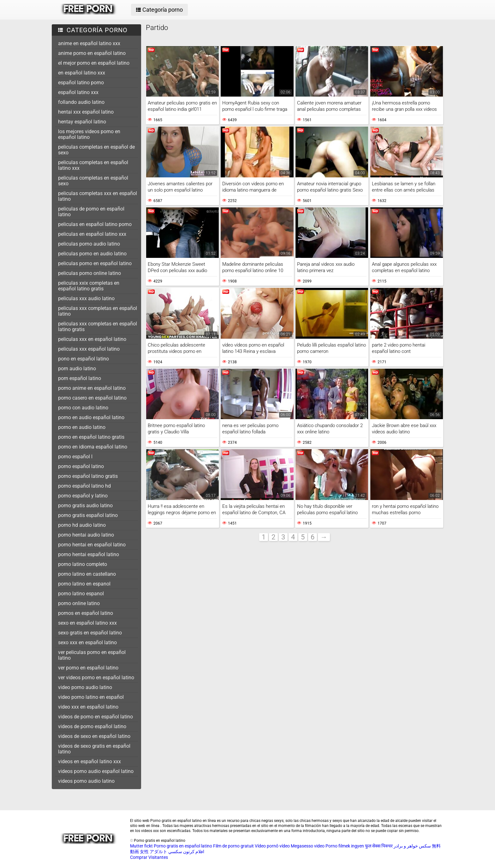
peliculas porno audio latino (89, 244)
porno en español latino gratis (91, 437)
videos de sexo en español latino (94, 736)
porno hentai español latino (89, 554)
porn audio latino (77, 369)
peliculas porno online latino (89, 273)
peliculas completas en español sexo (93, 181)
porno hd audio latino (82, 525)
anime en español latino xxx (89, 43)
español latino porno (81, 83)
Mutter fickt (141, 846)
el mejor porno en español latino (94, 63)
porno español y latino (83, 496)
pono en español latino (83, 359)
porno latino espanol (81, 594)
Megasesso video (308, 846)
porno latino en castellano (87, 574)
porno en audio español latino (91, 417)
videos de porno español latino (92, 726)
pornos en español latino (86, 613)
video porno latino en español (91, 697)
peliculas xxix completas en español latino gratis (89, 286)
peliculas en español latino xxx (92, 234)
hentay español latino (82, 122)
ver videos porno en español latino (96, 678)
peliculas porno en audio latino (92, 254)
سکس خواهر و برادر (412, 846)
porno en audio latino (82, 427)
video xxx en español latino (88, 707)
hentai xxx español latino (86, 112)
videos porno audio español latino (96, 771)
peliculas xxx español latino (89, 349)
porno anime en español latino (92, 388)
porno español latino (81, 466)
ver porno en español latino (88, 668)
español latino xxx (78, 92)
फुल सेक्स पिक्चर (379, 846)
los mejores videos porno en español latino (89, 134)
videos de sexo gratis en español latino (94, 749)
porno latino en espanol (84, 584)
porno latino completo (83, 564)
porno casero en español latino (92, 398)
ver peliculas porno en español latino (92, 655)
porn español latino (80, 378)
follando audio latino (81, 102)
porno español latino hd (84, 486)
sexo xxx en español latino (87, 642)
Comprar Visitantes (149, 857)
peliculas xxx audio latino (86, 298)
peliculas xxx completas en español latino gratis (98, 327)
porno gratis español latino (88, 515)
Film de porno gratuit (233, 846)
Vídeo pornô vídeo (272, 846)
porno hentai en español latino (92, 545)
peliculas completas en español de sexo (96, 150)
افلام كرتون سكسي (186, 852)
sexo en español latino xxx (87, 623)
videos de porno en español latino (95, 717)
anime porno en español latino (92, 53)
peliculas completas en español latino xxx (93, 165)
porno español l (75, 457)
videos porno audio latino (86, 781)
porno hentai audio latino (86, 535)
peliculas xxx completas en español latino (98, 311)
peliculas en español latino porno (95, 224)
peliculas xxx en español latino (92, 339)
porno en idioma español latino (93, 447)
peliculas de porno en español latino (91, 212)
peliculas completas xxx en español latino (98, 196)
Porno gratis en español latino (183, 846)
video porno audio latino (85, 687)
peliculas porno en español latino (95, 263)
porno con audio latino (83, 408)
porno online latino (79, 603)
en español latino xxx (82, 73)
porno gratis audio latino (85, 505)
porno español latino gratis (88, 476)
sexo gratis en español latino (90, 633)
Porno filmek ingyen (345, 846)
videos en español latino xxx (89, 761)
